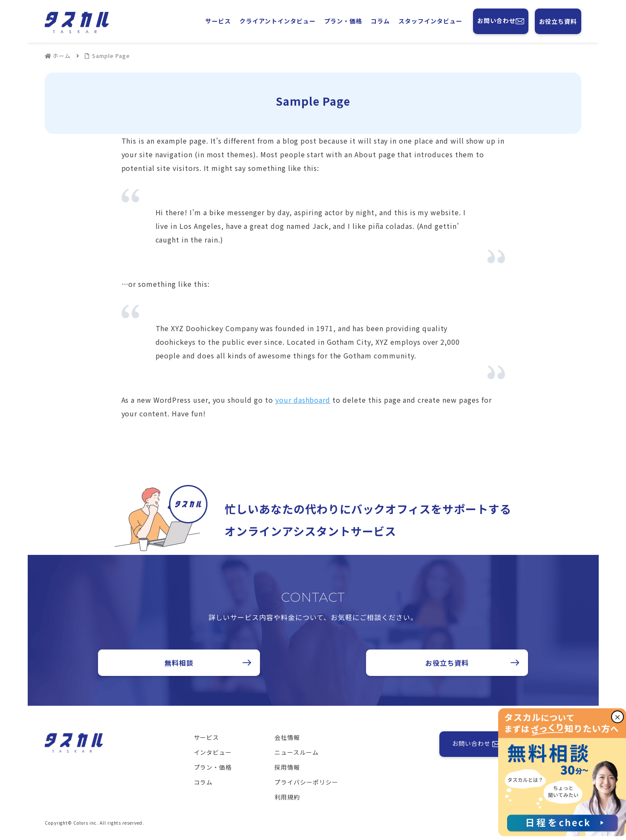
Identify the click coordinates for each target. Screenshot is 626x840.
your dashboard (303, 400)
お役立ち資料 (558, 21)
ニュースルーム (297, 752)
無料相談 (179, 663)
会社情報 (287, 737)
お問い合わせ (501, 21)
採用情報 (287, 767)
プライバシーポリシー (306, 782)
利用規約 (287, 797)
